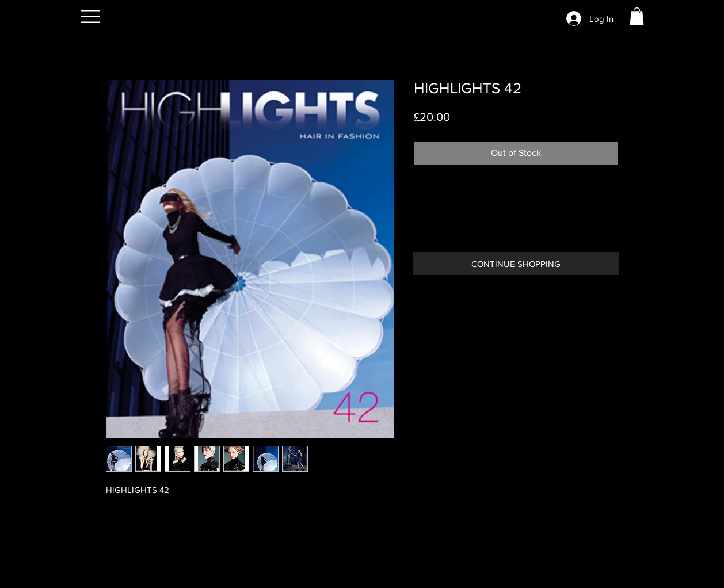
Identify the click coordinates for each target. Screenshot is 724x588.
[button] (90, 16)
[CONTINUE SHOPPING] (516, 264)
